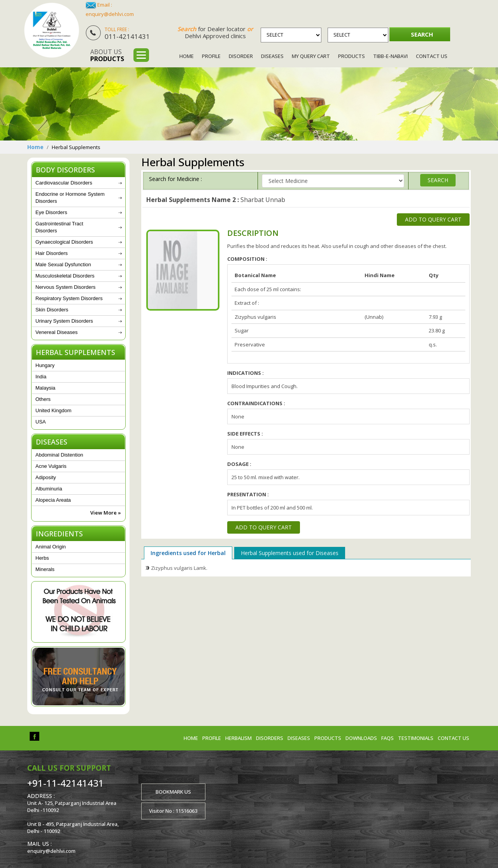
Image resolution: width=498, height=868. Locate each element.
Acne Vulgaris (51, 466)
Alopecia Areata (53, 500)
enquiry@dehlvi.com (110, 14)
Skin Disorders (52, 310)
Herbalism (238, 738)
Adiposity (46, 477)
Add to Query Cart (433, 219)
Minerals (45, 569)
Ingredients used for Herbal (188, 553)
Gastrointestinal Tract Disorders (59, 227)
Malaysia (45, 388)
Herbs (42, 558)
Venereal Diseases (56, 332)
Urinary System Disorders (64, 321)
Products (352, 56)
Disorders (270, 738)
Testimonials (416, 738)
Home (187, 56)
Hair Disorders (52, 253)
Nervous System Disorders (66, 287)
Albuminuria (49, 489)
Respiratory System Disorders (69, 298)
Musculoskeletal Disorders (65, 276)
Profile (211, 56)
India (41, 377)
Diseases (272, 56)
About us (107, 55)
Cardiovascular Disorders (64, 183)
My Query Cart (311, 56)
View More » (106, 513)
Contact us (453, 738)
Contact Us (432, 56)
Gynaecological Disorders (64, 242)
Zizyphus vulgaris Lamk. (179, 568)
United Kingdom (53, 410)
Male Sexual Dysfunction (63, 264)
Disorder (241, 56)
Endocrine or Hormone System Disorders (70, 198)
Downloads (361, 738)
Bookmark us (173, 792)
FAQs (388, 738)
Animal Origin (51, 547)
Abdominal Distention (59, 455)
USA (41, 422)
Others (43, 399)
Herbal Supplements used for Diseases (290, 553)
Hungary (45, 365)
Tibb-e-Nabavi (390, 56)
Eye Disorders (51, 212)
